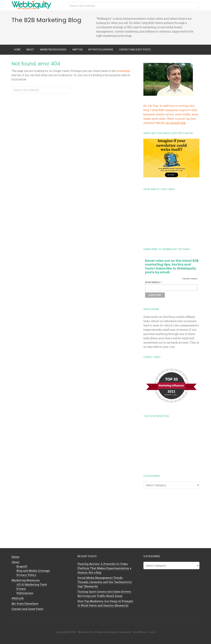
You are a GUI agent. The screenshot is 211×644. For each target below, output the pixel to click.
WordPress (140, 632)
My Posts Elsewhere (25, 604)
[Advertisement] (171, 218)
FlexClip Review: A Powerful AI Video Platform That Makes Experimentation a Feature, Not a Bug (104, 568)
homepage (123, 71)
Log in (152, 632)
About (15, 562)
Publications (25, 593)
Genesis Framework (119, 632)
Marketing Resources (26, 580)
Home (15, 557)
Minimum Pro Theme (91, 632)
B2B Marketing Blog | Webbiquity (38, 5)
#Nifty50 (18, 598)
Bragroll (22, 566)
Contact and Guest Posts (27, 609)
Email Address (153, 282)
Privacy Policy (26, 575)
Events (21, 589)
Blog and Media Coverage (33, 571)
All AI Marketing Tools (32, 584)
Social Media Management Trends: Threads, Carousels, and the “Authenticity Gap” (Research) (105, 582)
